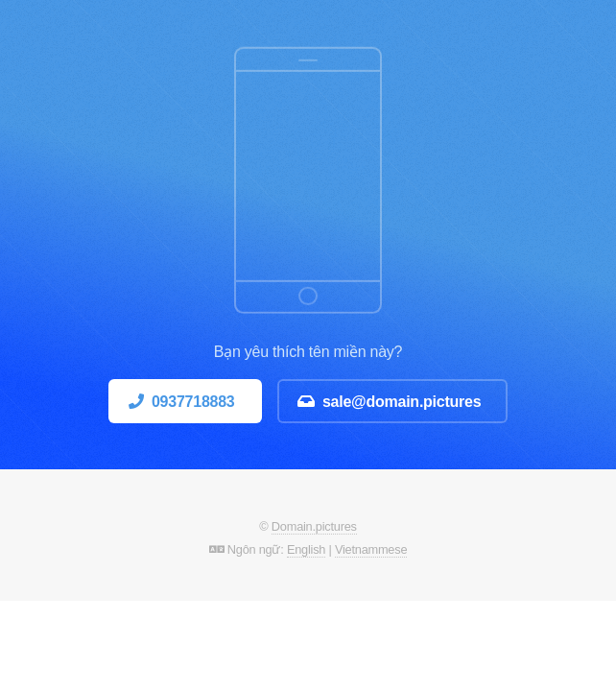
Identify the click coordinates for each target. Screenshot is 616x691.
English (306, 549)
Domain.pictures (314, 526)
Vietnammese (371, 549)
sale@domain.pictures (402, 402)
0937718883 (193, 402)
